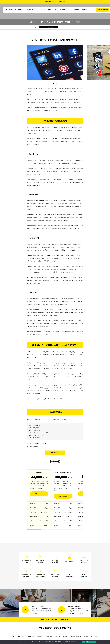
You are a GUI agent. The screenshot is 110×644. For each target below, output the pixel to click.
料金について (28, 10)
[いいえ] (108, 642)
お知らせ (58, 637)
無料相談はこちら (55, 453)
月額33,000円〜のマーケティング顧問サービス (55, 2)
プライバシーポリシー (75, 637)
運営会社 (86, 637)
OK (83, 642)
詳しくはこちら (39, 494)
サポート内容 (31, 637)
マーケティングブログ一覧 (60, 10)
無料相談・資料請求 (99, 10)
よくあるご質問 (74, 10)
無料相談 (65, 637)
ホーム (14, 637)
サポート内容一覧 (39, 10)
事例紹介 (49, 10)
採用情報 (83, 10)
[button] (55, 84)
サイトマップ (95, 637)
